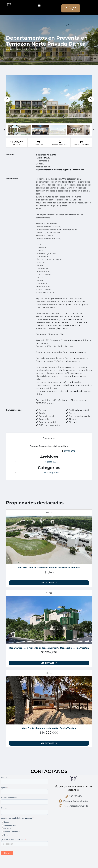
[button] (39, 6)
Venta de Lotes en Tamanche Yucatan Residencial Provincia (49, 568)
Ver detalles (49, 583)
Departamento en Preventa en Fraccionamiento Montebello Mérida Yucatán (49, 648)
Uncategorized (52, 472)
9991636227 (69, 451)
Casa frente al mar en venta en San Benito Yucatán (49, 728)
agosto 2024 (52, 462)
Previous (7, 99)
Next (91, 99)
